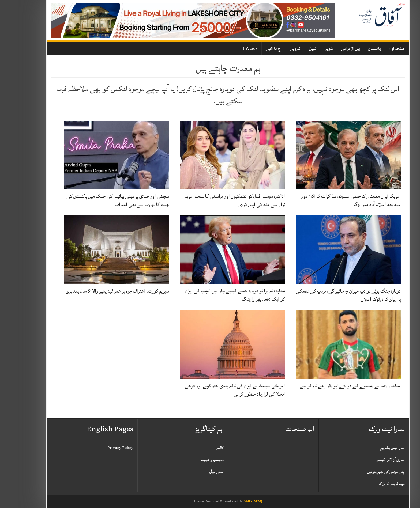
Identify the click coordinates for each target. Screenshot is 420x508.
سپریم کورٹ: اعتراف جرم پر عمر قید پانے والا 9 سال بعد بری (99, 291)
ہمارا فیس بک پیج (374, 448)
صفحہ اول (379, 48)
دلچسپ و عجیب (194, 460)
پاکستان (357, 48)
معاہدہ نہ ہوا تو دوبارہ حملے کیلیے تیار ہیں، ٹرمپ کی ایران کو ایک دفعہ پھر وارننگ (217, 295)
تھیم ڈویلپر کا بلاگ (374, 484)
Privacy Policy (102, 448)
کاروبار (277, 48)
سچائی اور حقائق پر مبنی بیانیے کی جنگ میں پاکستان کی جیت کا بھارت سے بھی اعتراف (100, 200)
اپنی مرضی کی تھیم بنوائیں (368, 472)
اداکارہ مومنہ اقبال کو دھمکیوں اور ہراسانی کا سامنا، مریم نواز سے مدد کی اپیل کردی (217, 200)
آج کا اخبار (256, 48)
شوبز (311, 48)
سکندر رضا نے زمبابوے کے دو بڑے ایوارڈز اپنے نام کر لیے (332, 386)
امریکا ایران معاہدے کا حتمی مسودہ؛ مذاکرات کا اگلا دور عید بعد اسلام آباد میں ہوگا (333, 200)
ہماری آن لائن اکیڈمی (372, 460)
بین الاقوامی (333, 48)
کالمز (202, 448)
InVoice (232, 48)
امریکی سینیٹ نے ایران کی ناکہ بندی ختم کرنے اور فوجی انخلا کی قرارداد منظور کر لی (217, 390)
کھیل (295, 48)
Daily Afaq (235, 501)
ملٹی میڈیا (198, 472)
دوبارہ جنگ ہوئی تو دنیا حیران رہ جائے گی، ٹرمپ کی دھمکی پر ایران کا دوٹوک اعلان (330, 295)
